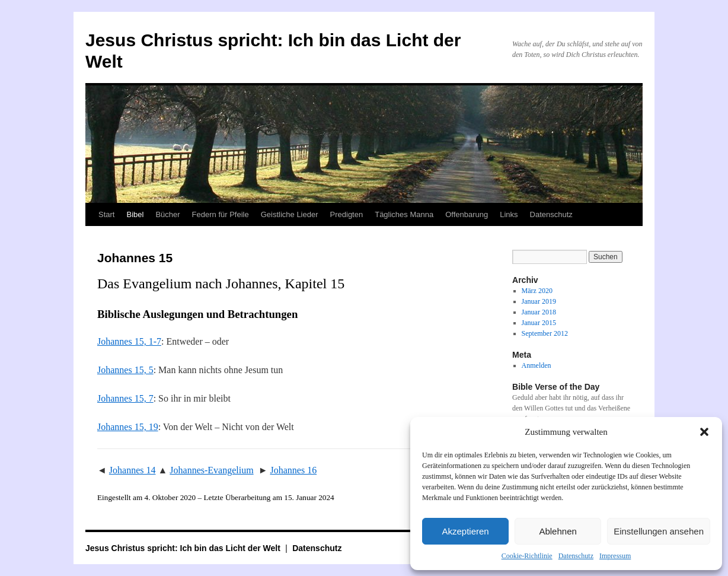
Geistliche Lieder (290, 214)
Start (106, 214)
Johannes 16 (293, 470)
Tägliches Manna (404, 214)
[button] (704, 432)
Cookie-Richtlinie (527, 556)
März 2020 (537, 291)
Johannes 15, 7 (125, 398)
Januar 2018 (539, 312)
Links (509, 214)
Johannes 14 (132, 470)
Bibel (135, 214)
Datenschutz (576, 556)
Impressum (615, 556)
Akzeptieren (465, 531)
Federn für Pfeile (221, 214)
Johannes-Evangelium (211, 470)
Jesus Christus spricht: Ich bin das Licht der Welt (184, 548)
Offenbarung (467, 214)
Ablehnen (558, 531)
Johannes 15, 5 (125, 370)
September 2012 (545, 333)
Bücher (167, 214)
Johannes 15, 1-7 (129, 341)
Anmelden (537, 365)
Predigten (347, 214)
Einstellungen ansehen (659, 531)
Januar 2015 (539, 323)
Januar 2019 (539, 301)
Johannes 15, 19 (128, 427)
